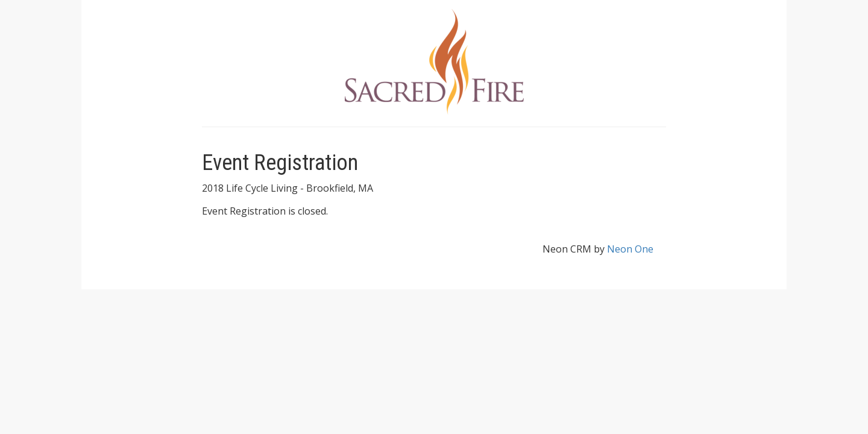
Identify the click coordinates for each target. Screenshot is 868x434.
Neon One (630, 249)
